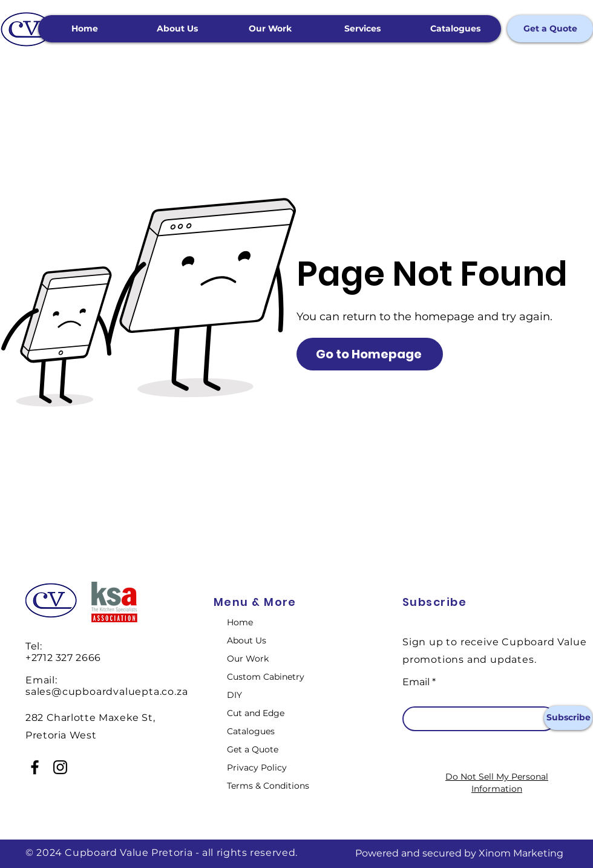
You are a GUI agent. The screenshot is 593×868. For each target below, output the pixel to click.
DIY (234, 695)
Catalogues (251, 731)
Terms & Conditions (268, 786)
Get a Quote (253, 749)
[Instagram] (60, 767)
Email (416, 682)
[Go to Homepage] (370, 354)
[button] (362, 29)
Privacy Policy (257, 768)
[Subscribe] (568, 718)
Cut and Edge (256, 713)
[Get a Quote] (550, 29)
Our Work (248, 659)
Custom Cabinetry (266, 677)
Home (240, 622)
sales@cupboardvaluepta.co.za (106, 692)
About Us (247, 640)
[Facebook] (35, 767)
